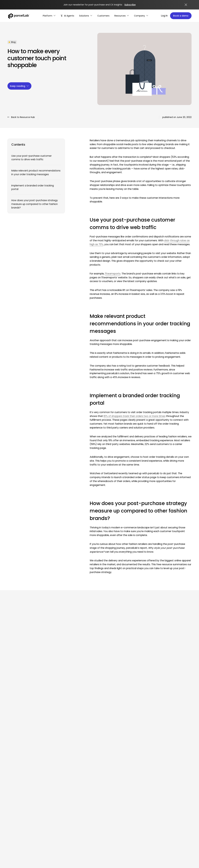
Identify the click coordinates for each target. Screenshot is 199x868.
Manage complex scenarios (104, 782)
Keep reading (19, 86)
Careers (164, 741)
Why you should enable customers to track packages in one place (169, 674)
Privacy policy (132, 794)
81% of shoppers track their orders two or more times (134, 416)
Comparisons (167, 753)
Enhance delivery (63, 741)
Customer (95, 741)
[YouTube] (33, 777)
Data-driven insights (65, 753)
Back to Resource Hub (21, 117)
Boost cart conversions (66, 735)
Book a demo (181, 16)
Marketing (94, 753)
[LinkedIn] (10, 777)
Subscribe (130, 5)
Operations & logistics (101, 729)
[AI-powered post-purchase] (67, 16)
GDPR (127, 788)
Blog (127, 753)
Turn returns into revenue (103, 776)
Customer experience (101, 735)
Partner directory (63, 794)
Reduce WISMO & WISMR (102, 770)
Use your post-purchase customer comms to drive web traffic (31, 158)
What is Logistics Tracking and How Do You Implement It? (123, 674)
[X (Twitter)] (25, 777)
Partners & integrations (66, 782)
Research (130, 729)
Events (128, 747)
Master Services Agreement (140, 782)
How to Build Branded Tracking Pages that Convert (26, 674)
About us (165, 735)
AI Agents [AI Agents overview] (59, 765)
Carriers (58, 788)
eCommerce (96, 747)
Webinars (130, 741)
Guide (128, 735)
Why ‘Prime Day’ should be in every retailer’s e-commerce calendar (74, 674)
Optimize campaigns (100, 788)
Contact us (166, 759)
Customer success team (174, 782)
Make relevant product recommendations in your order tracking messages (36, 172)
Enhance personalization (102, 794)
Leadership (166, 747)
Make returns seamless (66, 747)
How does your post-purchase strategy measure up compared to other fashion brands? (35, 204)
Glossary (129, 765)
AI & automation (62, 759)
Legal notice (185, 808)
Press (127, 759)
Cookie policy (67, 808)
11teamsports (113, 274)
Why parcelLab (168, 729)
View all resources (21, 630)
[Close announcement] (186, 5)
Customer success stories (174, 776)
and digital (109, 747)
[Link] (28, 728)
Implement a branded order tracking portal (33, 187)
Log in (164, 16)
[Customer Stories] (103, 16)
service (104, 741)
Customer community (172, 788)
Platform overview (63, 729)
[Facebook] (18, 777)
